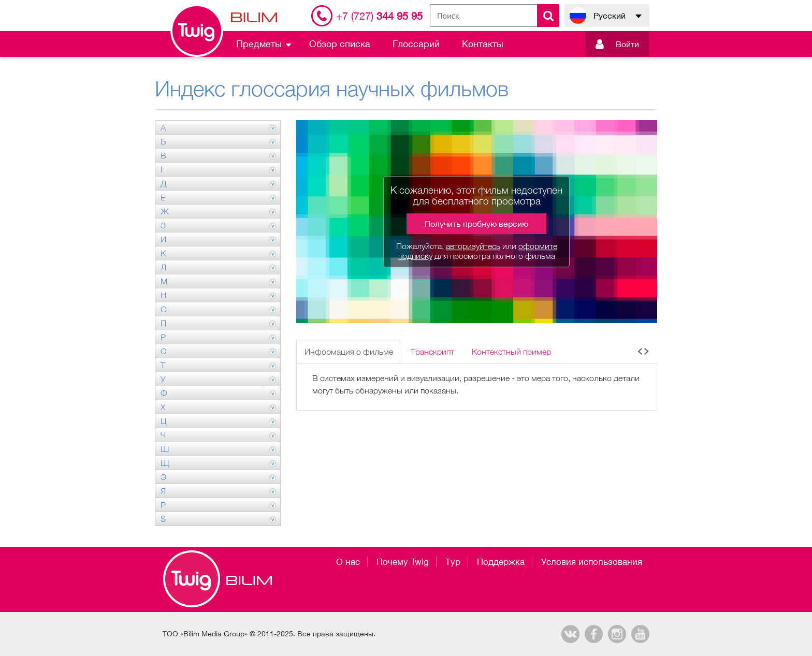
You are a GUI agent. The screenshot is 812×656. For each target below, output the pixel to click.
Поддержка (501, 562)
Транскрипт (432, 352)
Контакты (483, 44)
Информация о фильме (349, 352)
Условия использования (592, 562)
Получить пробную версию (476, 224)
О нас (348, 562)
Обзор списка (340, 44)
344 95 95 (379, 16)
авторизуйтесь (473, 246)
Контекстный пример (511, 352)
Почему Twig (403, 562)
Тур (453, 562)
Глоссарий (416, 44)
